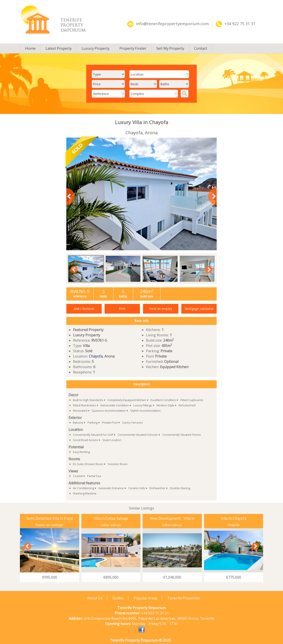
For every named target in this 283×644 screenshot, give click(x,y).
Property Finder (133, 48)
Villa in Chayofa (234, 518)
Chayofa (96, 356)
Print (122, 309)
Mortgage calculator (199, 309)
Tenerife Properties (184, 598)
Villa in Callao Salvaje (111, 518)
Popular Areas (146, 598)
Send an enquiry (161, 309)
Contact (201, 48)
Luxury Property (96, 48)
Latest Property (59, 48)
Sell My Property (170, 48)
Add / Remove (84, 309)
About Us (95, 598)
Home (30, 48)
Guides (118, 598)
